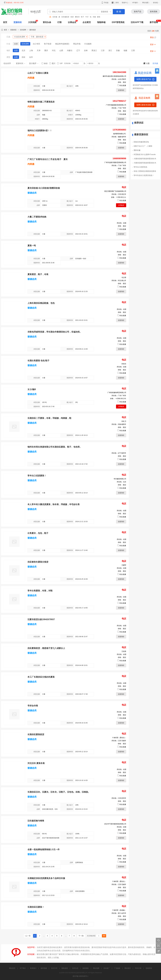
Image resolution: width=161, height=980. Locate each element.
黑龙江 (94, 50)
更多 (152, 44)
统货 (72, 17)
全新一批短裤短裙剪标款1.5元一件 (44, 849)
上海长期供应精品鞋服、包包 (41, 303)
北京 (23, 50)
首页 (5, 30)
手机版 (105, 3)
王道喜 (124, 651)
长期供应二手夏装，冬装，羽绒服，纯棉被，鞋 (49, 418)
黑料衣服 (137, 150)
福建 (125, 50)
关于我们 (23, 968)
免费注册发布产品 (144, 79)
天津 (39, 50)
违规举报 (149, 968)
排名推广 (107, 968)
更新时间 (21, 63)
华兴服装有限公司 (120, 479)
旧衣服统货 (65, 17)
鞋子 (83, 17)
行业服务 (88, 44)
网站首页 (12, 968)
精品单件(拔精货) (62, 44)
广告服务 (117, 968)
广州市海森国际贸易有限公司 (116, 105)
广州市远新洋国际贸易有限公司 (115, 162)
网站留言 (128, 968)
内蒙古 (70, 50)
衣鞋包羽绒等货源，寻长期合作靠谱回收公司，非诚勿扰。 (55, 332)
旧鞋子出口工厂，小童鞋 (143, 146)
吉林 (86, 50)
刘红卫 (124, 421)
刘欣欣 (124, 364)
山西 (61, 50)
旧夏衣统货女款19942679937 (41, 619)
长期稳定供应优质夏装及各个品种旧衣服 (46, 878)
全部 (16, 44)
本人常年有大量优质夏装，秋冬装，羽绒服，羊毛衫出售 (54, 504)
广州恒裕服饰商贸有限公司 (117, 393)
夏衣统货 (33, 30)
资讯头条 (47, 22)
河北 (54, 50)
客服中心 (125, 3)
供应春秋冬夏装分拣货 (38, 562)
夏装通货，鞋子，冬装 (38, 274)
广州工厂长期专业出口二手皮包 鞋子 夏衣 (48, 159)
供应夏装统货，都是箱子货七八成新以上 (46, 648)
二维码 (115, 3)
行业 (20, 37)
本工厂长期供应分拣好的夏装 (41, 677)
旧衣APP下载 (137, 22)
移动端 (155, 3)
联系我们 (33, 968)
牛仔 (87, 17)
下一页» (81, 936)
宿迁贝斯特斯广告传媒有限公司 (115, 191)
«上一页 (28, 936)
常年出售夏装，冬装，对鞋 (40, 591)
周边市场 (77, 44)
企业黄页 (87, 22)
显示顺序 (34, 63)
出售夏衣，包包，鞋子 (38, 533)
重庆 (46, 50)
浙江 (110, 50)
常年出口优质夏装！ (37, 476)
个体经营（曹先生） (119, 738)
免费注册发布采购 (144, 105)
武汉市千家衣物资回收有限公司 (115, 824)
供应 (23, 57)
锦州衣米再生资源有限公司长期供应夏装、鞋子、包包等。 (55, 447)
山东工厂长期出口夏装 (38, 73)
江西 (133, 50)
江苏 (103, 50)
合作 (31, 57)
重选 (152, 37)
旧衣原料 (23, 30)
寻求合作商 (33, 706)
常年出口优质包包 (140, 167)
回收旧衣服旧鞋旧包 (141, 142)
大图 (148, 63)
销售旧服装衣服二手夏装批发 (41, 102)
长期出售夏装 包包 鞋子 (39, 361)
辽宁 (78, 50)
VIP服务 (135, 3)
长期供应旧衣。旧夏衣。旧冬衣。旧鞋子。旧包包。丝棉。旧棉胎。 (59, 792)
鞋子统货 (48, 44)
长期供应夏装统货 (36, 734)
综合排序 (7, 63)
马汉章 (124, 278)
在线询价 (121, 90)
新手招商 (154, 22)
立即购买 (121, 205)
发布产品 (138, 12)
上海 (31, 50)
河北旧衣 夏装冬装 (36, 763)
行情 (59, 22)
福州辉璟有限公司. (120, 134)
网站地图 (145, 3)
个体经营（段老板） (119, 910)
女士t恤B (32, 389)
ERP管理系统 (118, 22)
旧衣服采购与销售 (36, 821)
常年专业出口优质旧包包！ (144, 175)
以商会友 (72, 22)
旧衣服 (55, 17)
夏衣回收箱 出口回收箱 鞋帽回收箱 (44, 188)
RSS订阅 (138, 968)
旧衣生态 (75, 968)
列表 (156, 63)
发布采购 (154, 12)
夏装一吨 (32, 246)
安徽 (118, 50)
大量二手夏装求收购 (37, 217)
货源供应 (18, 22)
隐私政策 (65, 968)
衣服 (94, 17)
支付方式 (54, 968)
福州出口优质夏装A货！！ (40, 131)
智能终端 (101, 22)
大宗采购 (32, 22)
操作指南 (44, 968)
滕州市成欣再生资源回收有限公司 (114, 76)
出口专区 (37, 44)
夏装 (99, 17)
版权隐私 (86, 968)
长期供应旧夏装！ (36, 907)
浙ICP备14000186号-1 (80, 976)
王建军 (124, 565)
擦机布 (77, 17)
